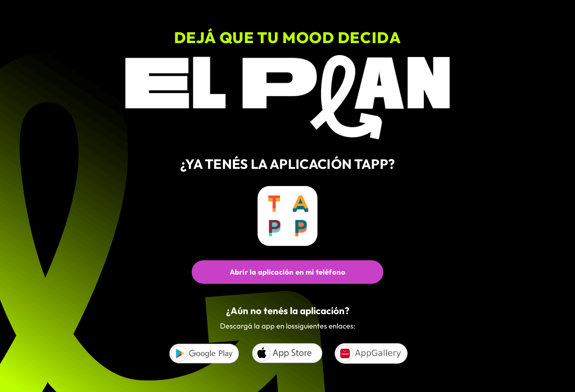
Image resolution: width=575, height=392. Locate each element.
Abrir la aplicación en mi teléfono (287, 272)
